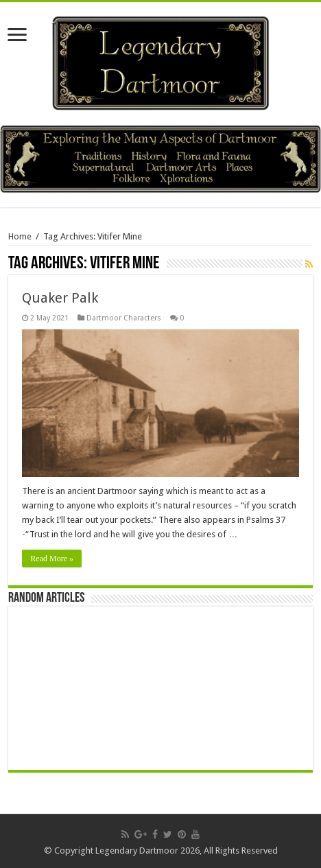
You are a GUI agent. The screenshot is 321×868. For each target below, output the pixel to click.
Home (20, 236)
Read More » (52, 559)
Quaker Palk (60, 298)
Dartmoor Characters (124, 318)
